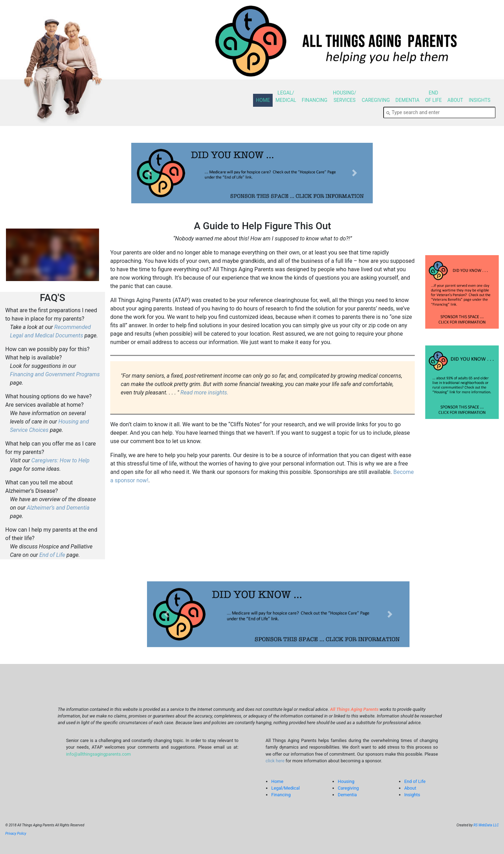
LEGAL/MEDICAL (286, 96)
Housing (346, 781)
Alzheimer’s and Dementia (58, 508)
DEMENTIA (408, 100)
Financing (281, 795)
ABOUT (455, 100)
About (410, 788)
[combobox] (439, 113)
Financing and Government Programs (55, 374)
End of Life (52, 555)
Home (277, 781)
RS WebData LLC (486, 825)
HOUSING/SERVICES (344, 96)
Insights (412, 795)
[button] (149, 173)
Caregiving (348, 788)
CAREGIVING (376, 100)
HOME (263, 100)
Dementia (347, 795)
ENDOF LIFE (433, 96)
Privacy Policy (16, 834)
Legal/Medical (285, 788)
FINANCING (314, 100)
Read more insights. (204, 393)
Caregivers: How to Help (61, 460)
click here (275, 761)
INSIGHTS (479, 100)
